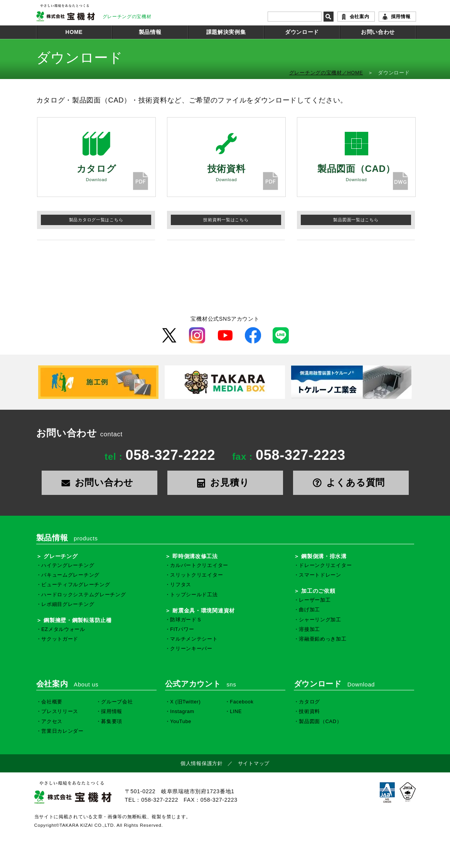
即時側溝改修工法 (195, 556)
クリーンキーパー (191, 649)
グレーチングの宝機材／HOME (326, 73)
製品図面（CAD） (320, 722)
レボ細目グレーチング (68, 604)
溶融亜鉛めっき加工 (323, 639)
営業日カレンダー (62, 731)
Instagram (182, 712)
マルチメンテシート (194, 639)
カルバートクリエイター (199, 565)
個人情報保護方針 (202, 764)
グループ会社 (117, 702)
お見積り (225, 482)
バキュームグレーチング (70, 575)
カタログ (309, 702)
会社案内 (360, 17)
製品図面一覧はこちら (356, 220)
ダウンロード (302, 32)
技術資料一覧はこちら (226, 220)
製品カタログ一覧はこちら (96, 220)
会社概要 (52, 702)
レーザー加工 (315, 600)
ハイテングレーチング (68, 565)
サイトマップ (254, 764)
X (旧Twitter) (185, 702)
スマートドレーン (320, 575)
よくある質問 (351, 482)
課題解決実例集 (226, 32)
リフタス (181, 585)
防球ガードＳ (186, 620)
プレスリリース (60, 712)
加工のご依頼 (318, 591)
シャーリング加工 (320, 620)
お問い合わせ (378, 32)
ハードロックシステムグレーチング (83, 595)
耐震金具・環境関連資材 (204, 611)
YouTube (181, 722)
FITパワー (182, 629)
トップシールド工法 (194, 595)
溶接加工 (309, 629)
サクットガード (60, 639)
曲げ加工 (309, 610)
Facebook (242, 702)
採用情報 (401, 17)
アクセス (52, 722)
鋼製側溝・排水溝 (324, 556)
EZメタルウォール (63, 629)
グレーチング (61, 556)
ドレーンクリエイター (325, 565)
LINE (236, 712)
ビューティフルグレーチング (76, 585)
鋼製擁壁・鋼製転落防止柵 (78, 620)
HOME (74, 32)
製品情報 (150, 32)
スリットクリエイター (196, 575)
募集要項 (112, 722)
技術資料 (309, 712)
